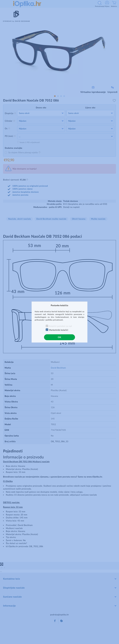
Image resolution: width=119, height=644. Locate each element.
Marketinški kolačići (59, 330)
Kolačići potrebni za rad (61, 326)
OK (59, 337)
